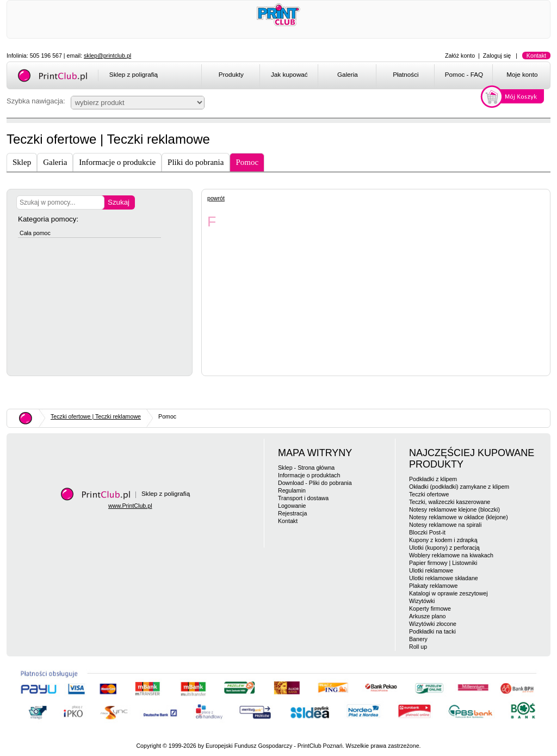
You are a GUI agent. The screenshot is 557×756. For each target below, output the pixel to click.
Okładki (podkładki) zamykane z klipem (459, 487)
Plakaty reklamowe (433, 586)
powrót (216, 198)
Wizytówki (422, 601)
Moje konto (522, 74)
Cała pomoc (35, 233)
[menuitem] (230, 76)
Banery (418, 639)
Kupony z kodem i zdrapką (443, 540)
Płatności (406, 74)
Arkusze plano (428, 616)
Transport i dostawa (303, 498)
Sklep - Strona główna (306, 468)
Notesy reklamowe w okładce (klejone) (459, 517)
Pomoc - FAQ (464, 74)
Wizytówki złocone (433, 624)
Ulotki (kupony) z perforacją (444, 548)
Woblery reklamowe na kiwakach (451, 555)
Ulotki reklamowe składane (444, 578)
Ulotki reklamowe (431, 570)
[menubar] (378, 76)
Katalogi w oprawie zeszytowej (448, 593)
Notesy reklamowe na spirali (445, 525)
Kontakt (536, 56)
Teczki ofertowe (429, 494)
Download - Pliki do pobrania (315, 483)
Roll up (418, 647)
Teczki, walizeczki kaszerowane (450, 502)
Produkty (231, 74)
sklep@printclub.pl (107, 56)
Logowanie (292, 506)
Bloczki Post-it (427, 532)
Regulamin (292, 490)
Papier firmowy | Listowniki (443, 563)
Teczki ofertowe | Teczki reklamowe (96, 416)
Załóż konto (460, 56)
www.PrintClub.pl (130, 506)
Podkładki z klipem (433, 479)
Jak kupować (289, 74)
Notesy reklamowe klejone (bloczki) (454, 509)
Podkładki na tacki (432, 631)
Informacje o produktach (309, 475)
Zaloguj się (497, 56)
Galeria (348, 74)
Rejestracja (292, 513)
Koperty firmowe (430, 609)
